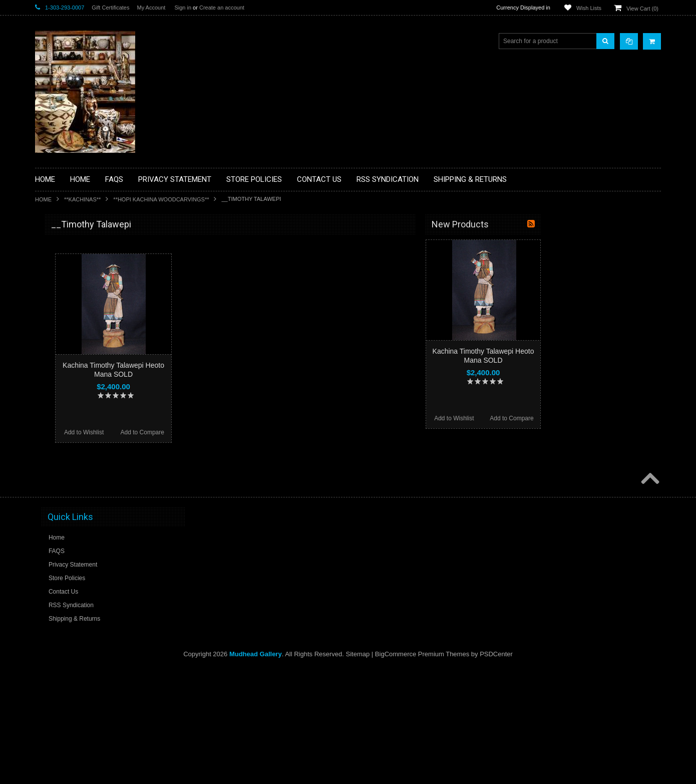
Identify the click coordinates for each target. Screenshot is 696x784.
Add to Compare (263, 432)
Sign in (183, 8)
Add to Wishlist (204, 432)
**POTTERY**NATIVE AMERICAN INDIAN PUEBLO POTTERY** (87, 532)
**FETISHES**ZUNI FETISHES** (85, 366)
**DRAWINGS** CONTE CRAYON (87, 349)
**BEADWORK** (63, 307)
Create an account (222, 8)
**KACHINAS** (82, 199)
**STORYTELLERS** (69, 553)
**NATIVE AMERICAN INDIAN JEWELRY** (82, 430)
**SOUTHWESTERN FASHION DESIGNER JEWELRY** (83, 506)
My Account (151, 8)
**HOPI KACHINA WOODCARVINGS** (161, 199)
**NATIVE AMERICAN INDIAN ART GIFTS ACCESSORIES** (88, 405)
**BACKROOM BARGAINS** (80, 247)
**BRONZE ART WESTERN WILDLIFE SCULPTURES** (93, 328)
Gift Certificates (110, 8)
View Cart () (642, 9)
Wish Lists (589, 8)
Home (43, 199)
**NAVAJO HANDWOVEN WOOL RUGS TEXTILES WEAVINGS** (95, 481)
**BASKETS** (60, 265)
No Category (58, 570)
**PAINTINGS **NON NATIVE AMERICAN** (81, 286)
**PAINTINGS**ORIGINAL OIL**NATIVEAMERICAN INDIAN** (88, 455)
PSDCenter (496, 769)
